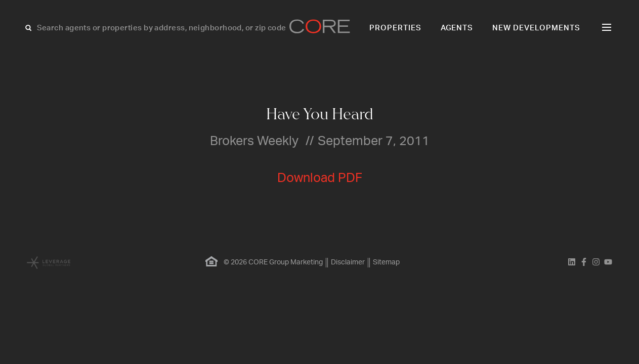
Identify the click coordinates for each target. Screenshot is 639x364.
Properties (395, 28)
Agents (457, 28)
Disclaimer (348, 262)
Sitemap (386, 262)
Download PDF (320, 178)
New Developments (536, 28)
